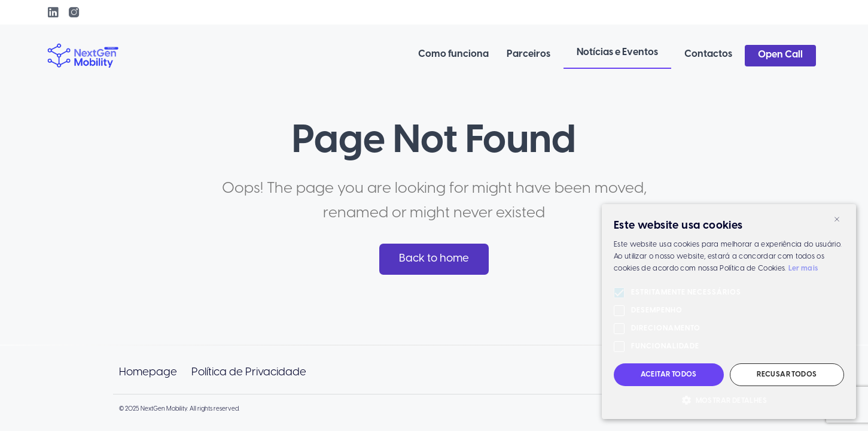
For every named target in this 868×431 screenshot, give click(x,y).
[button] (729, 400)
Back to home (434, 259)
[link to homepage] (83, 56)
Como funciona (453, 54)
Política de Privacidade (249, 372)
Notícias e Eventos (617, 52)
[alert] (729, 312)
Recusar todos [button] (787, 374)
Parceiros (529, 54)
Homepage (148, 372)
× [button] (837, 218)
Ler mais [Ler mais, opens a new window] (803, 268)
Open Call (780, 55)
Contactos (708, 54)
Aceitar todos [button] (669, 374)
